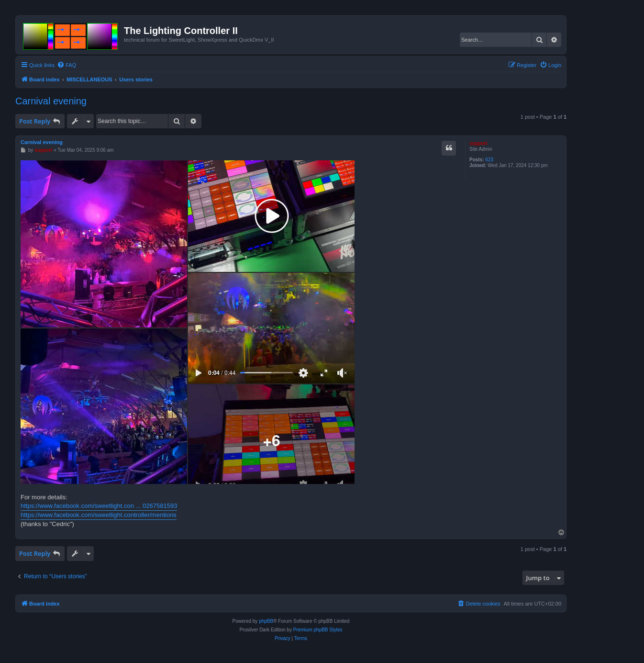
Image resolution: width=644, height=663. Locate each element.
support (478, 143)
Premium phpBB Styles (318, 630)
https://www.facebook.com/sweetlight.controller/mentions (99, 515)
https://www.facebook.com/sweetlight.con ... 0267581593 (99, 506)
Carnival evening (51, 101)
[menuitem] (67, 65)
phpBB (266, 621)
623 (489, 160)
